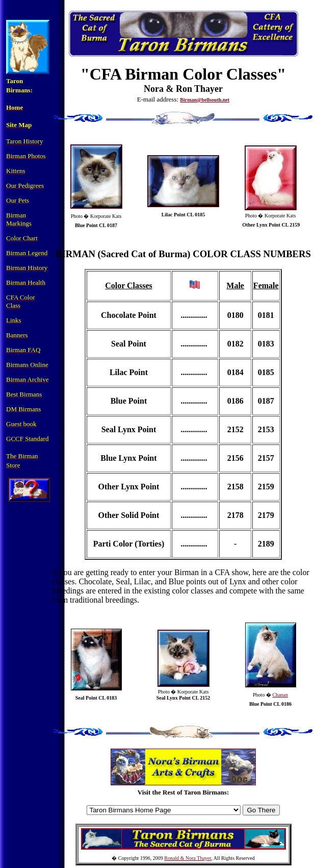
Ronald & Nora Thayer (188, 858)
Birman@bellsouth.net (205, 100)
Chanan (280, 695)
